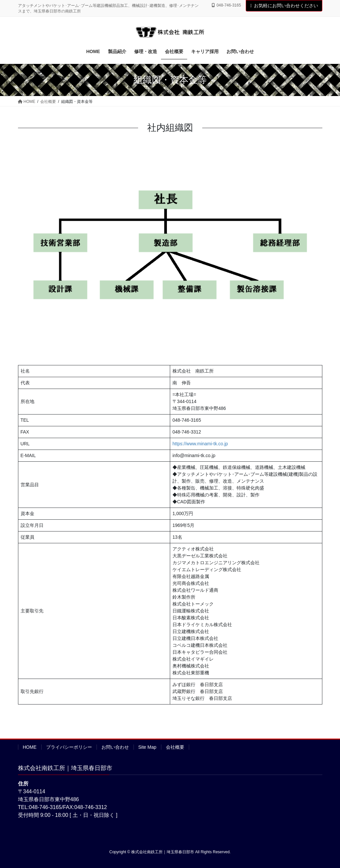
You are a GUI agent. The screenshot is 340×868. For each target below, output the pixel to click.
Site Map (147, 747)
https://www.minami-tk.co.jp (200, 444)
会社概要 (175, 747)
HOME (30, 747)
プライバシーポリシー (69, 747)
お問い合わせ (115, 747)
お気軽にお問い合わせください (284, 6)
